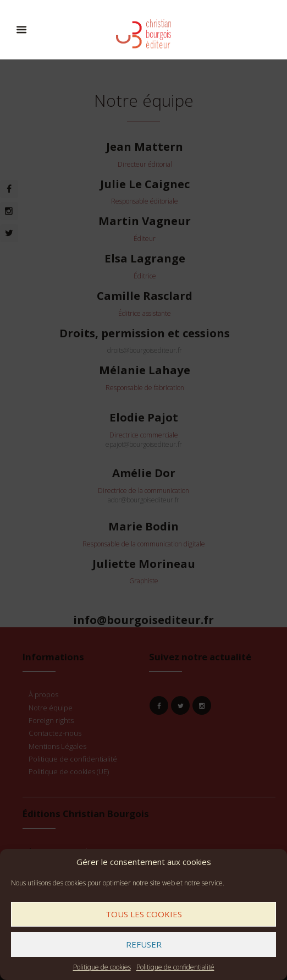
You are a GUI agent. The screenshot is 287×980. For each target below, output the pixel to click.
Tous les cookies (144, 914)
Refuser (144, 944)
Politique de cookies (102, 967)
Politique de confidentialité (175, 967)
